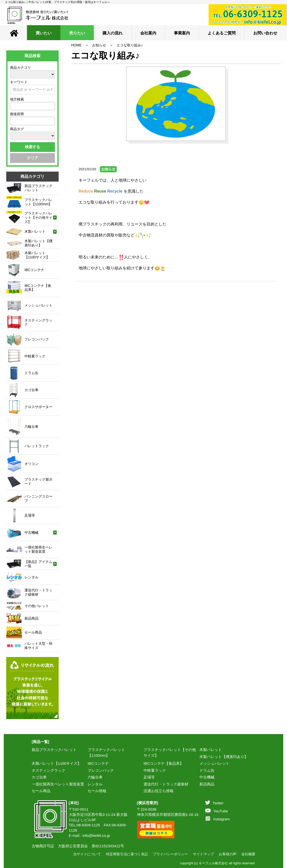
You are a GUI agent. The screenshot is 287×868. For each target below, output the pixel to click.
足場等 (149, 777)
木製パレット (211, 750)
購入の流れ (113, 33)
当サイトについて (87, 854)
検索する (32, 147)
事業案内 (182, 33)
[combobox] (32, 106)
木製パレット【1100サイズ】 (56, 763)
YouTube (217, 811)
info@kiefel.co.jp (96, 835)
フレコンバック (101, 770)
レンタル (95, 784)
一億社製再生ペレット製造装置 (58, 784)
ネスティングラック (49, 770)
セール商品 (41, 791)
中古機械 (207, 777)
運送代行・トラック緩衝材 (166, 784)
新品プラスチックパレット (54, 750)
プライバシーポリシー (170, 854)
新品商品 (207, 784)
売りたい (77, 33)
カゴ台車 (39, 777)
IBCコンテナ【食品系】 (163, 763)
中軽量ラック (155, 770)
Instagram (218, 819)
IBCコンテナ (98, 763)
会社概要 (248, 854)
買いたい (44, 33)
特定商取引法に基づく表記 (127, 854)
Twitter (214, 803)
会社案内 (148, 33)
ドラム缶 (207, 770)
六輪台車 (95, 777)
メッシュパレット (214, 763)
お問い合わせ (265, 33)
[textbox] (13, 106)
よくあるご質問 (222, 33)
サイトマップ (203, 854)
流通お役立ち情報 (158, 791)
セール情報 (97, 791)
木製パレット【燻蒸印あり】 (224, 757)
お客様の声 (228, 854)
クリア (33, 158)
